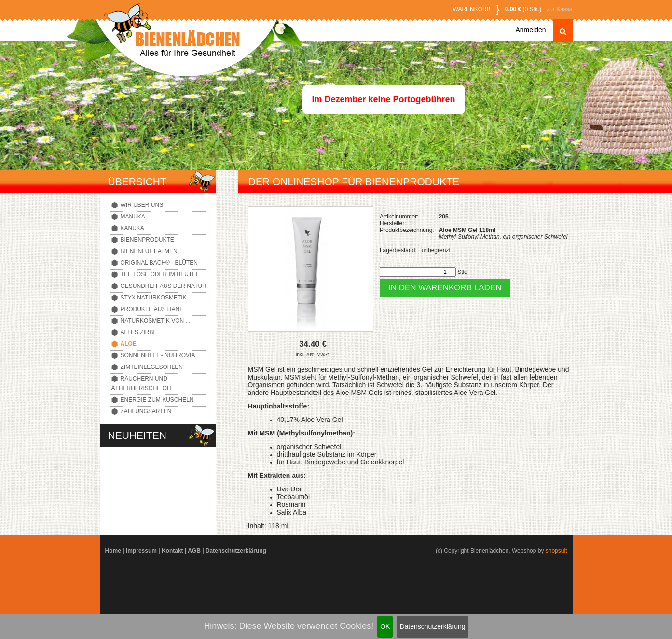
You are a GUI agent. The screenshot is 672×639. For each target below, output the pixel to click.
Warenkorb (472, 9)
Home (113, 551)
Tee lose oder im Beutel (160, 274)
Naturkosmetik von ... (156, 321)
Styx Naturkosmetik (154, 298)
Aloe (129, 344)
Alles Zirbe (139, 332)
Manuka (133, 217)
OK (385, 626)
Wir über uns (142, 205)
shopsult (556, 551)
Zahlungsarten (146, 411)
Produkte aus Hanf (152, 309)
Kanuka (132, 228)
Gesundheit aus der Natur (164, 286)
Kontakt (172, 551)
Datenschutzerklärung (432, 626)
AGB (194, 551)
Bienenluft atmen (149, 251)
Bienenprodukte (147, 240)
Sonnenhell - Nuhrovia (158, 355)
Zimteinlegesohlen (152, 367)
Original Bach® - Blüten (159, 263)
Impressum (141, 551)
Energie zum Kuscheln (157, 400)
